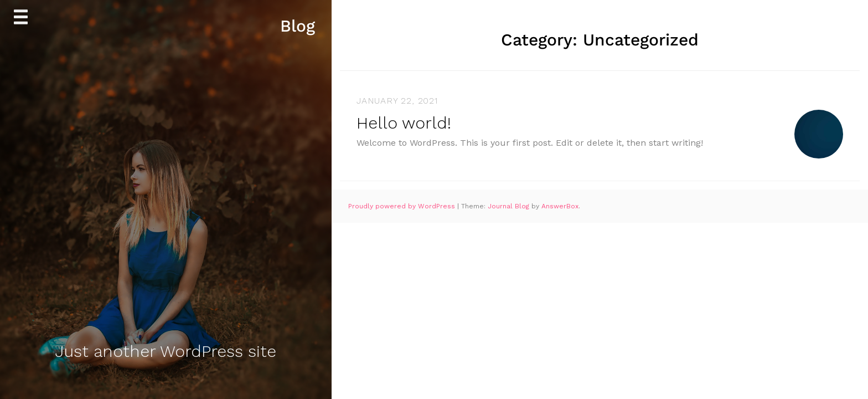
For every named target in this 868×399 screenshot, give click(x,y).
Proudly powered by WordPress (403, 206)
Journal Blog (510, 206)
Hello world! (404, 123)
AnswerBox (560, 206)
